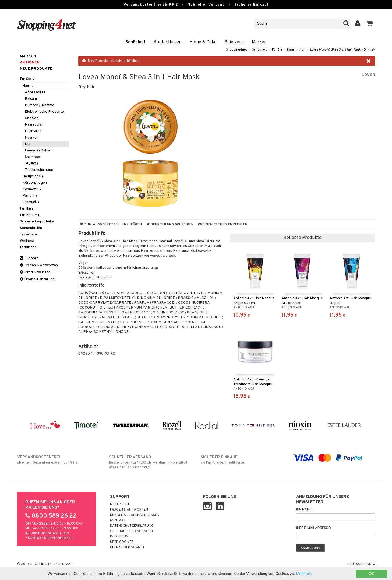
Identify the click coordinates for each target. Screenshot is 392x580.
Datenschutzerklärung (132, 526)
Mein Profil (120, 504)
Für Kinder (30, 215)
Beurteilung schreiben (170, 224)
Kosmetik (32, 189)
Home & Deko (203, 42)
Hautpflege (33, 176)
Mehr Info (304, 574)
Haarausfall (34, 125)
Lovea (368, 75)
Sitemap (65, 564)
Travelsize (28, 234)
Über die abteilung (37, 279)
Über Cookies (122, 542)
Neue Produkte (36, 69)
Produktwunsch (35, 272)
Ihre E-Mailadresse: (314, 528)
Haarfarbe (33, 131)
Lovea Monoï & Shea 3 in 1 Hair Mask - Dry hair (342, 50)
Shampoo (32, 157)
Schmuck (31, 202)
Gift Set (31, 118)
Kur (302, 50)
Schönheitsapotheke (37, 222)
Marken (259, 42)
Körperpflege (35, 183)
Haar (291, 50)
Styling (32, 163)
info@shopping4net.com (47, 533)
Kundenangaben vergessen (135, 515)
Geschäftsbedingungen (131, 531)
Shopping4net (236, 50)
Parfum (30, 196)
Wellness (27, 241)
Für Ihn (27, 209)
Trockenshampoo (39, 170)
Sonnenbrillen (31, 228)
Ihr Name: (304, 510)
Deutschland (361, 564)
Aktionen (30, 63)
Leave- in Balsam (39, 151)
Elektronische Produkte (44, 112)
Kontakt (118, 521)
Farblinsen (28, 247)
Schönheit (135, 42)
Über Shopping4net (127, 547)
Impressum (119, 537)
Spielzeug (234, 42)
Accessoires (35, 92)
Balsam (31, 99)
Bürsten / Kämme (40, 105)
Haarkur (31, 138)
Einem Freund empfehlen (223, 224)
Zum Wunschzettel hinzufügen (111, 224)
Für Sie (277, 50)
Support (29, 258)
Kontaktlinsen (167, 42)
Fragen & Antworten (39, 265)
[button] (370, 24)
